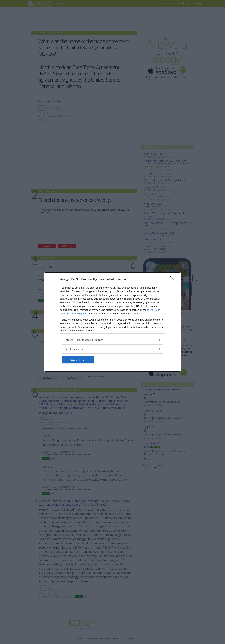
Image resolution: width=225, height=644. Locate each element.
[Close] (173, 279)
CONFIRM (78, 360)
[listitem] (112, 340)
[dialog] (112, 322)
